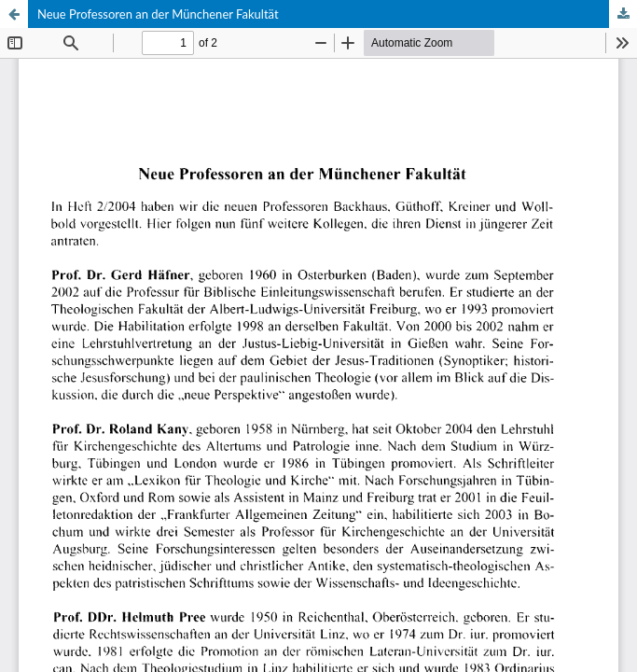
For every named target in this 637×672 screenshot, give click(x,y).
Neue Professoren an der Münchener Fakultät (158, 14)
